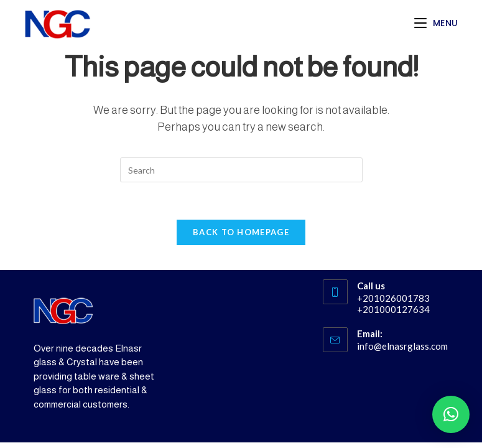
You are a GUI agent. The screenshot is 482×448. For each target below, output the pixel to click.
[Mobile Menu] (436, 23)
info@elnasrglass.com (402, 346)
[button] (451, 414)
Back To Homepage (241, 232)
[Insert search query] (241, 170)
